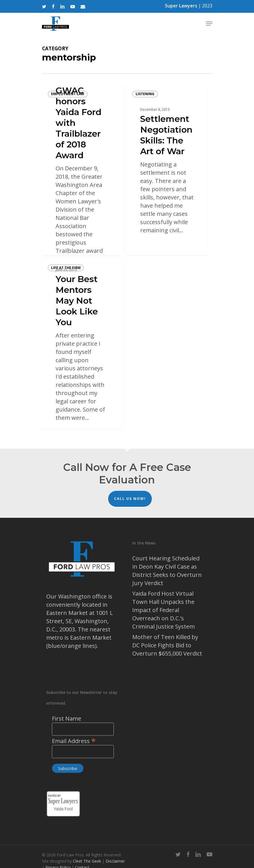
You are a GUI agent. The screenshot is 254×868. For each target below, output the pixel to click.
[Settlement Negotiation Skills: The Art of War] (167, 170)
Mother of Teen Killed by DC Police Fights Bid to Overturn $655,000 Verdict (167, 645)
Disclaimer (115, 861)
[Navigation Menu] (209, 24)
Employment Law (68, 94)
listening (145, 94)
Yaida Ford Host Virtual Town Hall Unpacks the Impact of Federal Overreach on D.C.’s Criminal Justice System (163, 610)
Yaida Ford (63, 808)
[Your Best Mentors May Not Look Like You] (83, 344)
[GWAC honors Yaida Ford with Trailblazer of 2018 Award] (83, 170)
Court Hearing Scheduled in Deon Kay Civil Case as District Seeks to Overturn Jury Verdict (167, 571)
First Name (67, 718)
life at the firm (66, 268)
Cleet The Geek (87, 861)
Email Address (74, 741)
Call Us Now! (130, 499)
